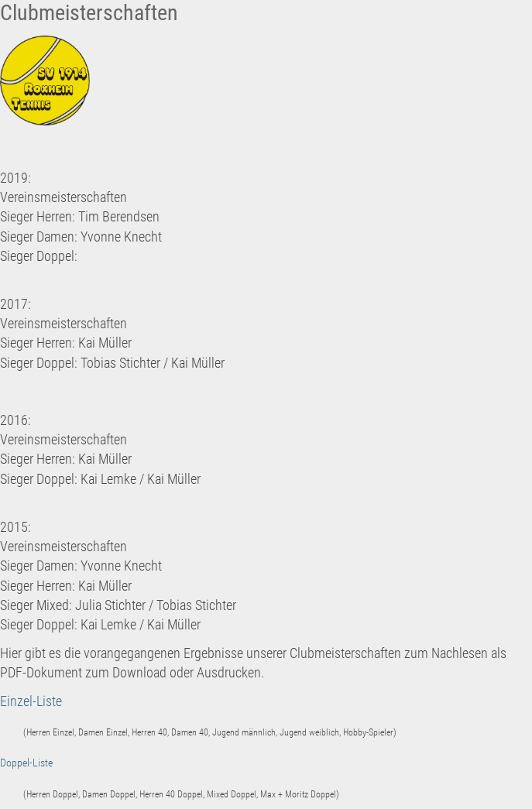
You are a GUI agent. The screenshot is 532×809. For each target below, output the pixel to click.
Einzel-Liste (31, 701)
